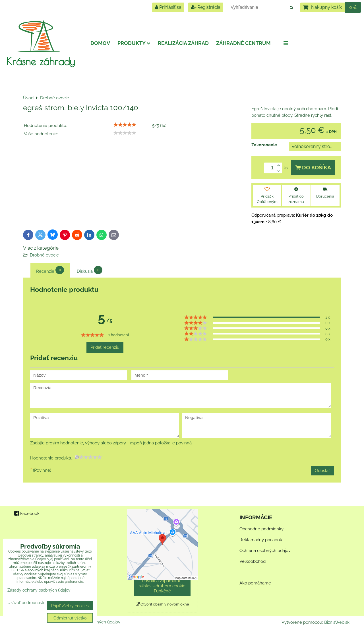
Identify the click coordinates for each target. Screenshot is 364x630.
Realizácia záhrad (183, 43)
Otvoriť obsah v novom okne (163, 604)
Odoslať (322, 471)
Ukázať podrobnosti (26, 603)
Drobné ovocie (44, 255)
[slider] (125, 125)
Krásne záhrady (41, 61)
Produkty (134, 43)
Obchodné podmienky (261, 529)
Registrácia (206, 7)
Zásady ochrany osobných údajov (39, 590)
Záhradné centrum (243, 43)
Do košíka (313, 167)
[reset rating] (77, 457)
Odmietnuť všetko (70, 618)
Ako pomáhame (255, 583)
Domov (100, 43)
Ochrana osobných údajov (265, 551)
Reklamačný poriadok (261, 540)
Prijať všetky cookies (70, 606)
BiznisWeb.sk (337, 622)
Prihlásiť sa (168, 7)
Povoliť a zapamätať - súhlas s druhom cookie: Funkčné (163, 586)
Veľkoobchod (253, 561)
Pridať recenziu (105, 347)
